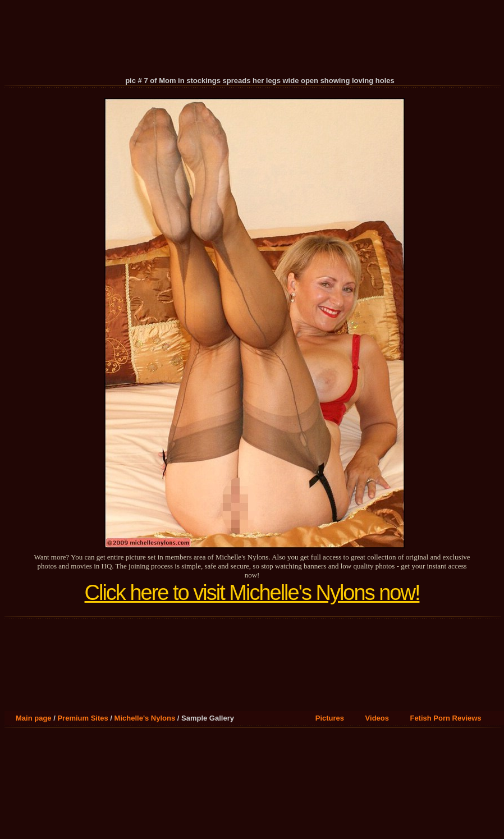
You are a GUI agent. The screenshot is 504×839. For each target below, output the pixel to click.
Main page (34, 718)
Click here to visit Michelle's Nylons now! (252, 593)
